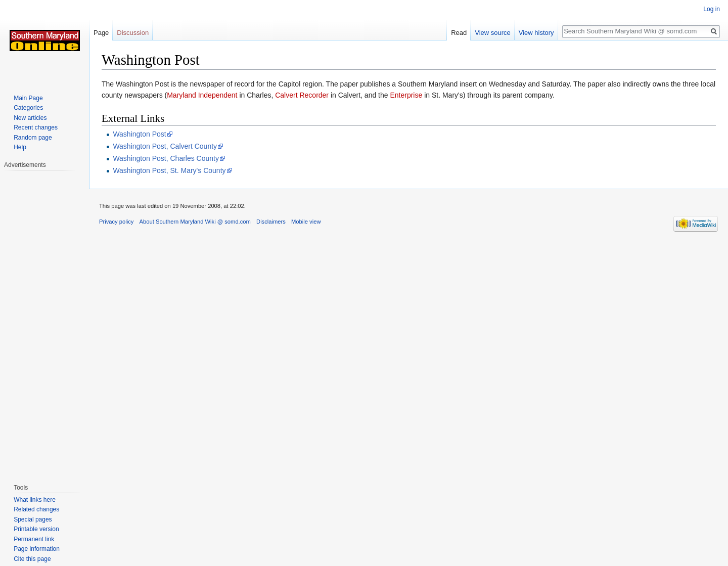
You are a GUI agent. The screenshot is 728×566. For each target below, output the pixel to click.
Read (459, 33)
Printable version (36, 529)
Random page (33, 138)
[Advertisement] (44, 322)
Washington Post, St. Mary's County (169, 170)
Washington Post (139, 134)
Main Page (28, 98)
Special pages (33, 519)
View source (493, 33)
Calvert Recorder (302, 95)
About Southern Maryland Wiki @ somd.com (195, 222)
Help (20, 147)
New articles (30, 118)
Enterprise (406, 95)
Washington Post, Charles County (166, 158)
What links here (35, 500)
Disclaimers (271, 222)
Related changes (36, 509)
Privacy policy (116, 222)
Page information (37, 549)
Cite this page (32, 559)
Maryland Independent (202, 95)
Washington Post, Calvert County (165, 146)
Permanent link (34, 539)
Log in (712, 9)
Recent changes (36, 127)
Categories (28, 108)
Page (101, 33)
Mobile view (306, 222)
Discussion (133, 33)
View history (536, 33)
